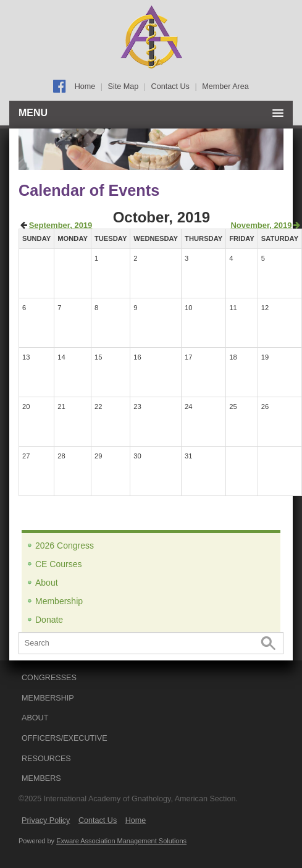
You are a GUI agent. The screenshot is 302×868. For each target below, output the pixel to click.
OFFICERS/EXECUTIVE (65, 738)
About (47, 583)
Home (85, 86)
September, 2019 (61, 225)
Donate (49, 620)
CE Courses (58, 564)
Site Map (124, 86)
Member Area (225, 86)
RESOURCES (46, 759)
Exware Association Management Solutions (121, 841)
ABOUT (35, 718)
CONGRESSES (49, 678)
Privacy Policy (46, 820)
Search (268, 643)
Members (41, 778)
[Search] (151, 643)
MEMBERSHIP (48, 698)
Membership (59, 601)
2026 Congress (65, 546)
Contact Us (170, 86)
